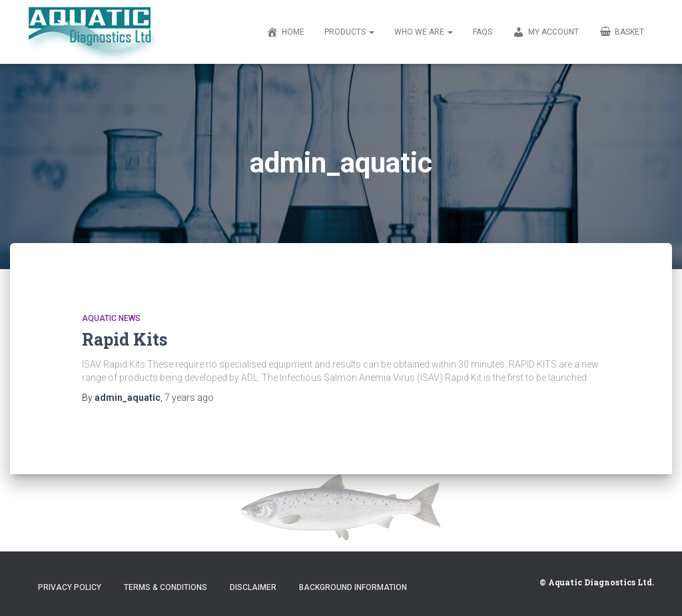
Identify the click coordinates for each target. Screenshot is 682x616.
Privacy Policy (70, 587)
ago (189, 398)
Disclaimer (253, 587)
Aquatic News (111, 318)
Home (285, 33)
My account (545, 33)
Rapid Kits (125, 339)
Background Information (353, 587)
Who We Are (424, 32)
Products (349, 32)
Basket (621, 32)
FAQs (483, 32)
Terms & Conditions (166, 587)
